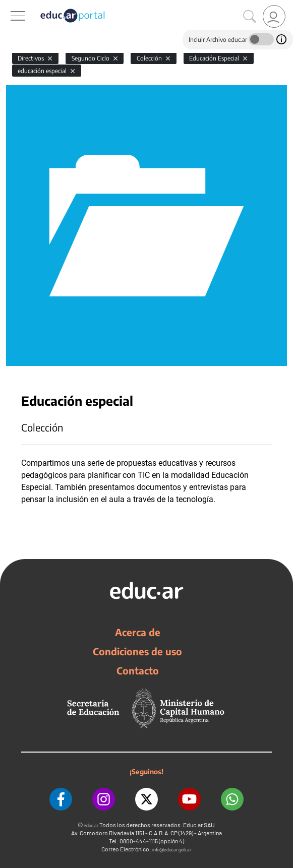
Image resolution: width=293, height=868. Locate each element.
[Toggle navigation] (9, 6)
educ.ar (91, 825)
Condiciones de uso (137, 651)
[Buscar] (250, 17)
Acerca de (138, 632)
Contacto (138, 670)
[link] (274, 16)
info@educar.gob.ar (172, 850)
